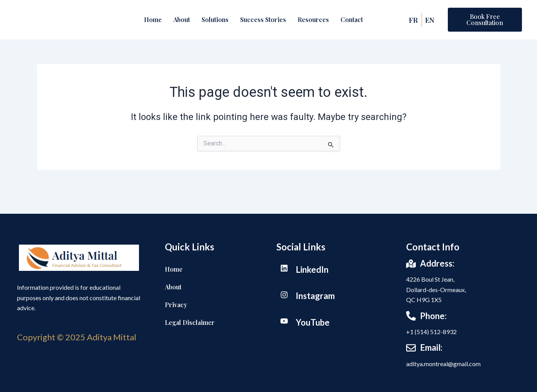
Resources (313, 19)
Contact (352, 19)
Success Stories (263, 19)
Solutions (215, 19)
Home (153, 19)
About (182, 19)
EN (431, 19)
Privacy (176, 305)
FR (414, 19)
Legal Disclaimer (190, 322)
